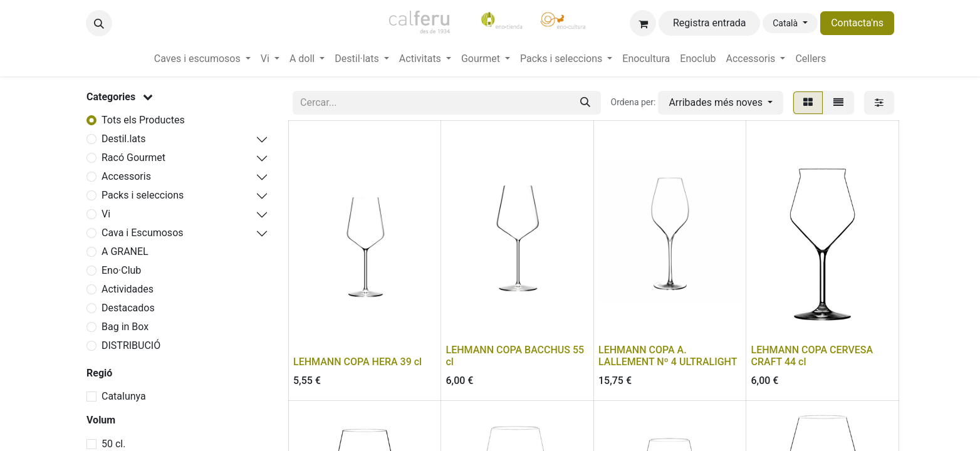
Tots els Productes (143, 120)
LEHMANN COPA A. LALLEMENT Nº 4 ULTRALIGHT (668, 356)
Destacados (128, 308)
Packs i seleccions (143, 195)
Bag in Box (125, 327)
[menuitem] (202, 59)
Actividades (128, 289)
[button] (99, 23)
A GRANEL (125, 251)
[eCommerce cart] (643, 23)
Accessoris (126, 176)
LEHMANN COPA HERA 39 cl (357, 362)
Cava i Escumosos (143, 233)
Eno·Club (121, 270)
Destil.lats (124, 139)
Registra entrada (710, 23)
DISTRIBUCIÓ (131, 345)
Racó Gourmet (133, 158)
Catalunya (124, 396)
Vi (106, 214)
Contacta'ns (857, 23)
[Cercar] (585, 103)
